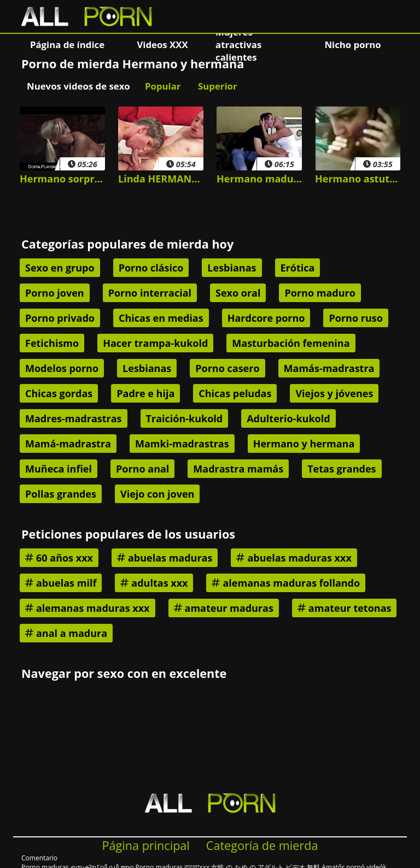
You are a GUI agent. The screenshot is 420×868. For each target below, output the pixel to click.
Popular (163, 86)
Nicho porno (352, 45)
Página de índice (67, 45)
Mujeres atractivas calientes (238, 44)
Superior (218, 86)
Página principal (146, 845)
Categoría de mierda (262, 845)
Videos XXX (162, 45)
